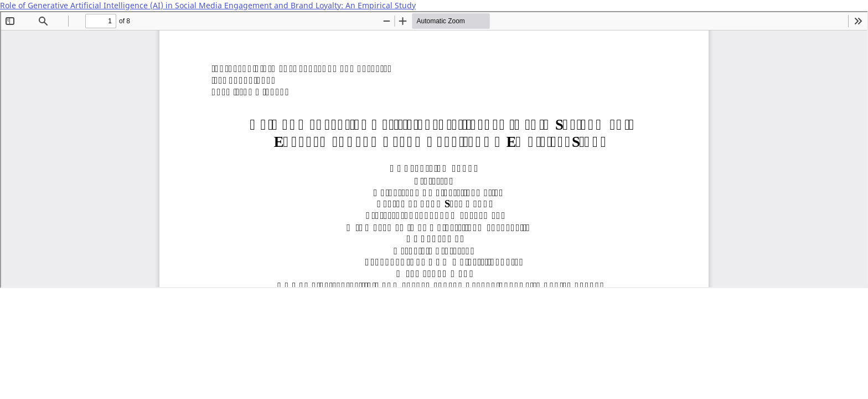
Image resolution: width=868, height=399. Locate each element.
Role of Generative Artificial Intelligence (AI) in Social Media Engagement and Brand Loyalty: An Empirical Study (208, 5)
